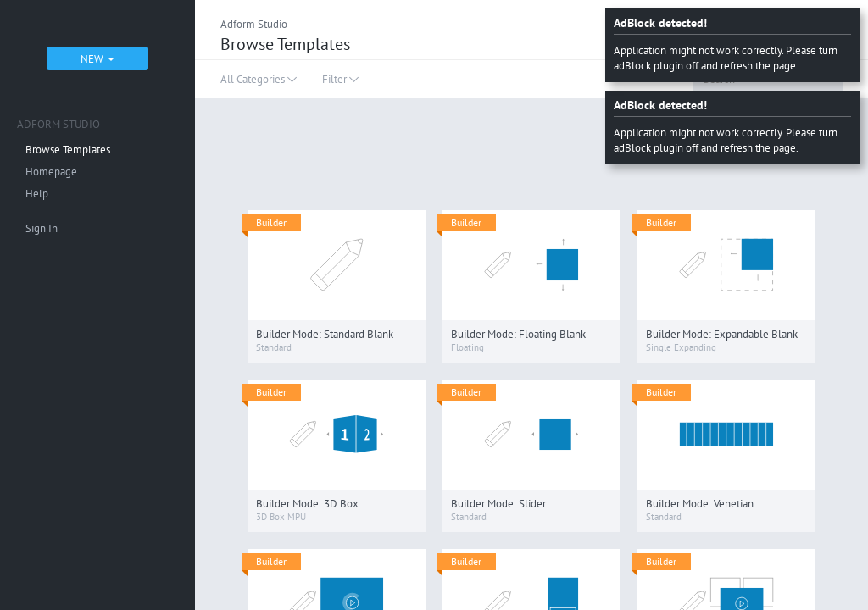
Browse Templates (68, 150)
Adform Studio (254, 24)
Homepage (51, 172)
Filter (340, 79)
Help (37, 194)
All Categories (259, 79)
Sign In (42, 228)
